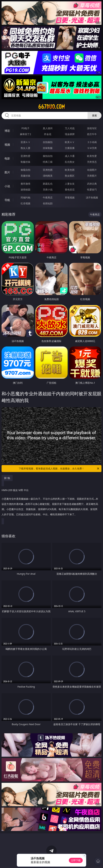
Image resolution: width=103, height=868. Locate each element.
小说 (7, 186)
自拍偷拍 (48, 142)
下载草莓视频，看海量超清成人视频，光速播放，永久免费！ (59, 469)
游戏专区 (92, 128)
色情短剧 (48, 203)
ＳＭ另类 (92, 148)
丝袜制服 (48, 148)
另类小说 (48, 190)
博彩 (7, 131)
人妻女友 (70, 184)
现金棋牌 (70, 134)
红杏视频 (25, 203)
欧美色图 (70, 170)
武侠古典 (92, 184)
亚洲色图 (48, 170)
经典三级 (48, 162)
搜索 (95, 115)
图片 (7, 172)
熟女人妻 (25, 148)
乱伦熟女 (70, 162)
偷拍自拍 (48, 156)
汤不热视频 (92, 197)
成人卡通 (70, 156)
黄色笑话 (70, 190)
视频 (7, 145)
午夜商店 (48, 197)
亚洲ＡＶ (25, 142)
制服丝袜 (25, 162)
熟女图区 (70, 176)
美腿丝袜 (25, 176)
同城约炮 (25, 197)
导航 (7, 200)
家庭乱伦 (48, 184)
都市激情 (25, 184)
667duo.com (51, 107)
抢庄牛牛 (92, 134)
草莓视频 (70, 197)
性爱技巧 (92, 190)
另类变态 (92, 162)
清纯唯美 (48, 176)
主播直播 (70, 148)
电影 (7, 158)
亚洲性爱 (25, 156)
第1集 (7, 478)
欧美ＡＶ (70, 142)
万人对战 (70, 128)
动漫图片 (92, 170)
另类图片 (92, 176)
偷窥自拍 (25, 170)
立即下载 (76, 860)
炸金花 (48, 134)
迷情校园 (25, 190)
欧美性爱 (92, 156)
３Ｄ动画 (92, 142)
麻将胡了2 (25, 134)
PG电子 (26, 128)
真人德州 (48, 128)
